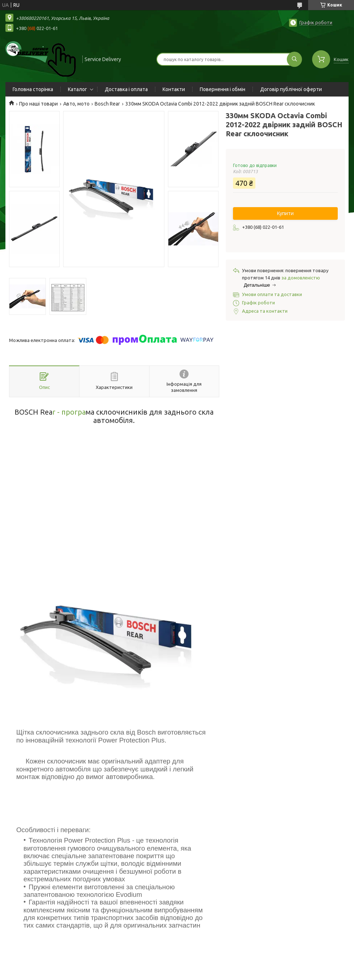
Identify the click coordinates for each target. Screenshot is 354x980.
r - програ (69, 412)
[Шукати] (294, 59)
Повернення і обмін (223, 89)
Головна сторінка (33, 89)
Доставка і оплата (126, 89)
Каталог (77, 89)
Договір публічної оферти (291, 89)
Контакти (174, 89)
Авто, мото (76, 104)
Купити (285, 213)
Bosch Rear (107, 104)
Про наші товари (38, 104)
